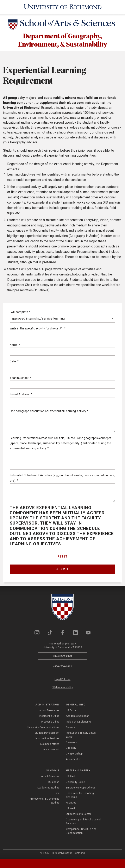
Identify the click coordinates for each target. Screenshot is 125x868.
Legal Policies (62, 679)
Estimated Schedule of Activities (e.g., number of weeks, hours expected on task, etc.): (62, 478)
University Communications (43, 727)
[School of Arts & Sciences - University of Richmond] (63, 25)
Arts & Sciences (50, 777)
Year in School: (20, 378)
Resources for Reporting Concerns (80, 795)
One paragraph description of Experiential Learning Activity (49, 411)
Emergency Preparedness (81, 788)
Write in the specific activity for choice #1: (38, 328)
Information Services (47, 739)
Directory (71, 748)
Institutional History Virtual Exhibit (81, 735)
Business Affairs (50, 744)
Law (57, 793)
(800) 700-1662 (62, 666)
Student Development (47, 733)
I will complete (20, 312)
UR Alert (71, 777)
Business (54, 782)
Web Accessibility (63, 688)
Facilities (71, 803)
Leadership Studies (48, 788)
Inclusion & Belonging (78, 722)
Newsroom (72, 743)
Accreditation (74, 759)
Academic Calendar (77, 716)
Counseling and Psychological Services (83, 822)
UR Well (70, 808)
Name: (15, 345)
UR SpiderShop (74, 754)
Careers (70, 727)
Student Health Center (79, 814)
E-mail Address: (21, 395)
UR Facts (71, 711)
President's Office (49, 716)
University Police (75, 782)
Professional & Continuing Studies (45, 801)
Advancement (51, 750)
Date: (14, 362)
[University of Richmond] (63, 7)
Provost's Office (50, 722)
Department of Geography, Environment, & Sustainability (63, 40)
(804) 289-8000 (62, 656)
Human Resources (49, 711)
